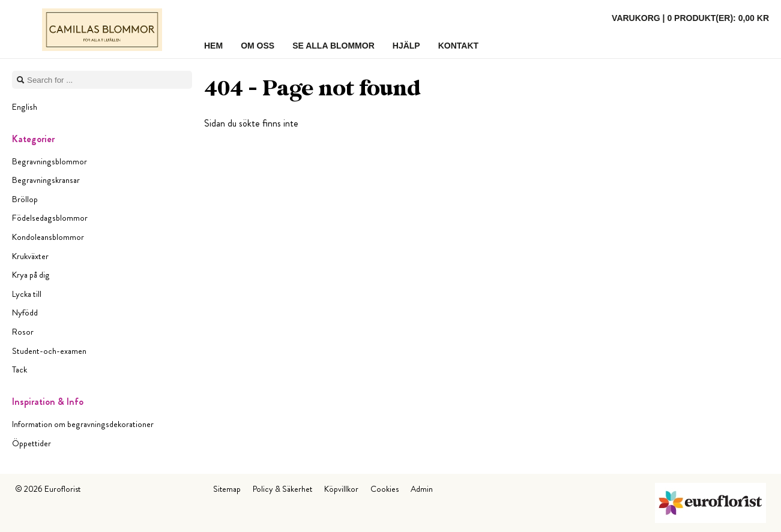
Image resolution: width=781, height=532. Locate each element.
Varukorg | (690, 18)
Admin (422, 489)
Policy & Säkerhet (282, 489)
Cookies (384, 489)
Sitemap (227, 489)
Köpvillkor (341, 489)
